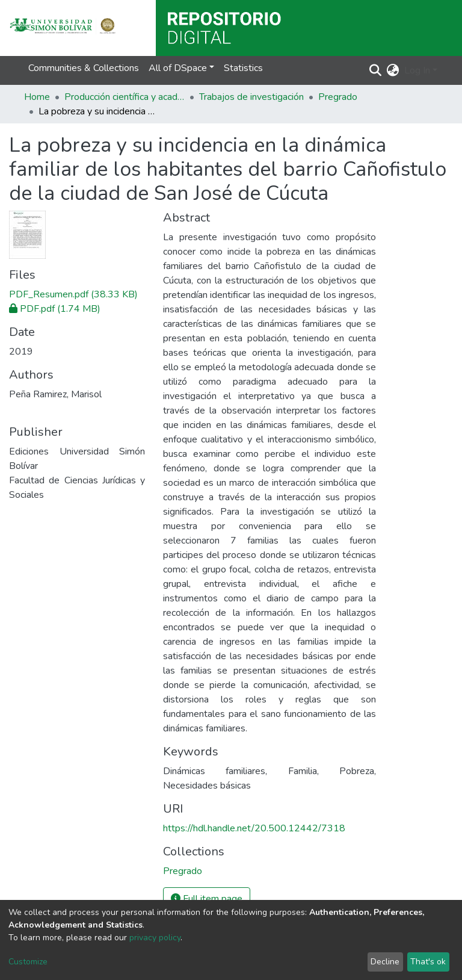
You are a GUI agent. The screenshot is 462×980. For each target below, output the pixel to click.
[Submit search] (376, 70)
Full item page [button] (207, 899)
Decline (385, 962)
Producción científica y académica (125, 97)
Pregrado (338, 97)
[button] (393, 70)
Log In (417, 70)
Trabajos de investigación (251, 97)
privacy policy (155, 938)
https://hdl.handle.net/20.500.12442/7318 (254, 828)
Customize (28, 962)
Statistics (243, 68)
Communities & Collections (84, 68)
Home (37, 97)
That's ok (428, 962)
